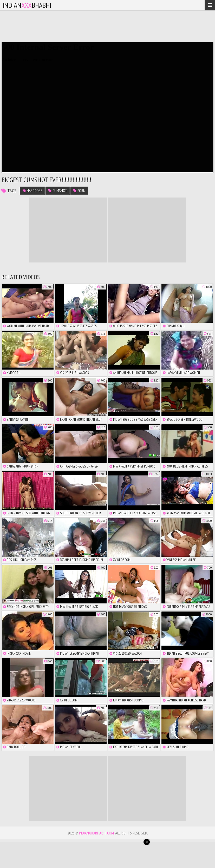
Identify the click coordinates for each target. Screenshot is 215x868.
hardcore (32, 191)
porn (79, 191)
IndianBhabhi (27, 5)
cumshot (58, 191)
